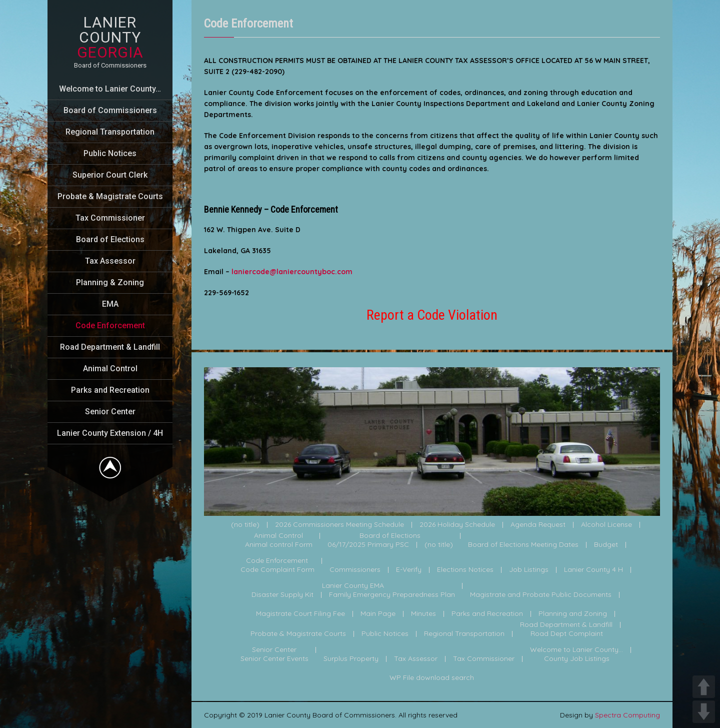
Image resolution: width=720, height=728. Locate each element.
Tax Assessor (110, 261)
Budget (606, 545)
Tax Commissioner (110, 218)
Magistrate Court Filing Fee (300, 614)
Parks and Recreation (110, 390)
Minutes (423, 614)
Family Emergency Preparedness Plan (392, 595)
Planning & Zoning (110, 282)
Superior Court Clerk (110, 175)
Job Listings (529, 570)
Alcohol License (606, 525)
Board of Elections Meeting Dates (523, 545)
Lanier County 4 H (593, 570)
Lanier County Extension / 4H (110, 433)
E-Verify (409, 570)
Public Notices (110, 153)
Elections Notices (465, 570)
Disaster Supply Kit (282, 595)
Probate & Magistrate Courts (110, 196)
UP (704, 687)
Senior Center (110, 412)
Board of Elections (110, 239)
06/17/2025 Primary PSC (368, 545)
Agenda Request (538, 525)
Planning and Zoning (573, 614)
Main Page (378, 614)
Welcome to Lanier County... (576, 650)
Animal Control (110, 369)
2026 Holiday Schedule (457, 525)
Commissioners (355, 570)
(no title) (245, 525)
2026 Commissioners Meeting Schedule (339, 525)
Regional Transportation (110, 132)
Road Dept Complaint (567, 634)
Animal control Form (279, 545)
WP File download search (432, 678)
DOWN (704, 712)
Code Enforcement (110, 325)
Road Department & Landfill (110, 347)
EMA (110, 304)
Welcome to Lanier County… (110, 89)
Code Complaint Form (277, 570)
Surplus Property (351, 659)
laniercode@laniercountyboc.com (292, 272)
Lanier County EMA (353, 586)
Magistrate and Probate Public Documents (541, 595)
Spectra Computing (627, 715)
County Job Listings (577, 659)
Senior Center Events (274, 659)
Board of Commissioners (110, 110)
